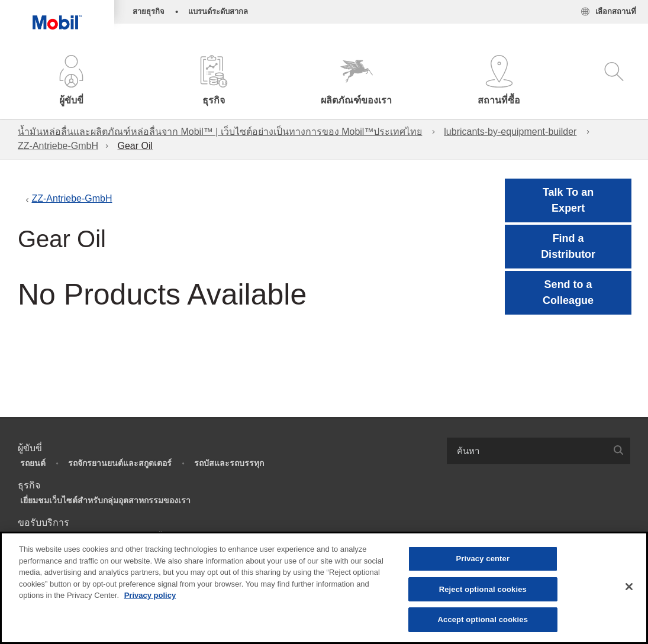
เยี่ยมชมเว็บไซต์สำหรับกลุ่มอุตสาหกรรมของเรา (105, 500)
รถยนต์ (33, 463)
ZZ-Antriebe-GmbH (58, 146)
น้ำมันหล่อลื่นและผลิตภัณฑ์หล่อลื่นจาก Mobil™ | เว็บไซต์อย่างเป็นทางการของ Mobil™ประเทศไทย (220, 132)
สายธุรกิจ (149, 12)
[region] (324, 588)
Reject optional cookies (483, 589)
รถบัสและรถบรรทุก (229, 463)
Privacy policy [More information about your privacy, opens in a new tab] (150, 595)
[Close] (629, 587)
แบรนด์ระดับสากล (218, 12)
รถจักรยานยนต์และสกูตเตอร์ (120, 463)
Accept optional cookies (483, 619)
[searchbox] (527, 451)
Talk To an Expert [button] (568, 200)
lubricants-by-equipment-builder (510, 132)
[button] (71, 81)
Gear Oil (135, 146)
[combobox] (539, 451)
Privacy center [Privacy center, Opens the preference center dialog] (483, 559)
